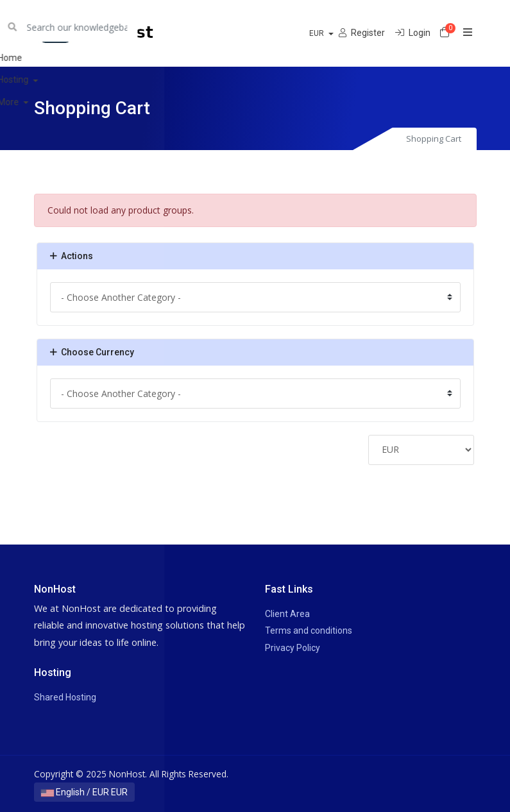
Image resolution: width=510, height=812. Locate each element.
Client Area (287, 614)
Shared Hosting (65, 697)
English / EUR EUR (84, 792)
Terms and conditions (309, 630)
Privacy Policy (293, 648)
